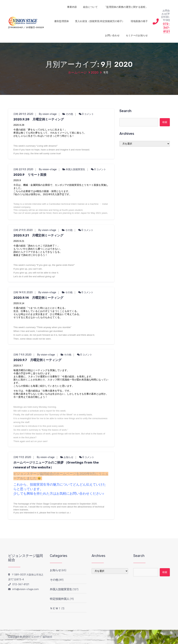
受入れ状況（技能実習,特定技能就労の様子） (100, 21)
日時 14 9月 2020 (23, 292)
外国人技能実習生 (75, 169)
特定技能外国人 (60, 599)
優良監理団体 (62, 21)
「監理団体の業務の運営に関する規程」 (126, 7)
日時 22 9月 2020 (23, 169)
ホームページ (77, 73)
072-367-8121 (166, 28)
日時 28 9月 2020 (23, 114)
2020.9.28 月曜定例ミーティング (39, 119)
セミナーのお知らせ (137, 35)
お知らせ (68, 457)
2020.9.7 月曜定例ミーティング (37, 360)
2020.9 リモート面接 (30, 175)
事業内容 (72, 7)
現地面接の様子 (139, 21)
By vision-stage (48, 114)
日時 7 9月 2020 (22, 355)
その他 (69, 114)
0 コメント (86, 114)
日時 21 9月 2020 (23, 230)
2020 (95, 73)
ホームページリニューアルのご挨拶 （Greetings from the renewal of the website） (56, 465)
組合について (90, 7)
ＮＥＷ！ (55, 608)
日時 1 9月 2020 (22, 457)
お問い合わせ (112, 35)
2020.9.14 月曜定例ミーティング (38, 298)
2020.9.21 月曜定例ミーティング (38, 235)
